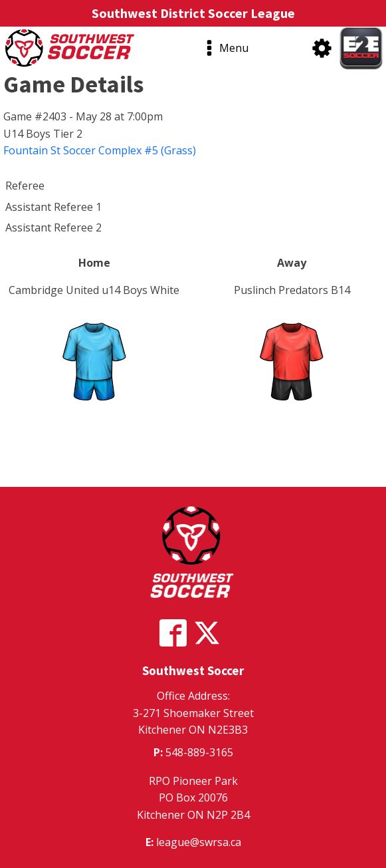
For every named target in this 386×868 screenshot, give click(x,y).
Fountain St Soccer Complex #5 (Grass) (100, 150)
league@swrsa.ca (199, 842)
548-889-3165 (199, 752)
